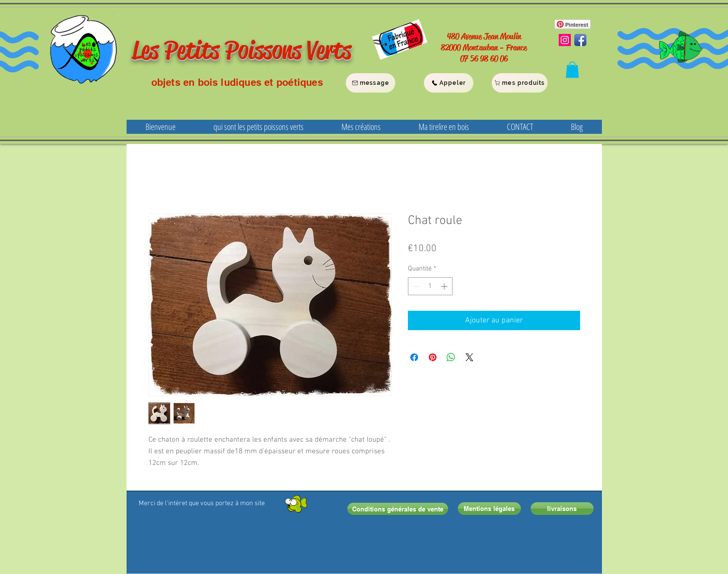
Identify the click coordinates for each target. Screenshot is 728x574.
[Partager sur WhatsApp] (451, 357)
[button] (572, 70)
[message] (371, 83)
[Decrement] (415, 286)
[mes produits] (520, 83)
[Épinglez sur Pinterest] (433, 357)
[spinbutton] (430, 286)
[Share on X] (469, 357)
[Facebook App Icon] (580, 40)
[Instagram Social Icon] (565, 40)
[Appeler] (449, 83)
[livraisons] (562, 509)
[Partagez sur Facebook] (414, 357)
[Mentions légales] (489, 509)
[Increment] (445, 286)
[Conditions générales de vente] (398, 509)
